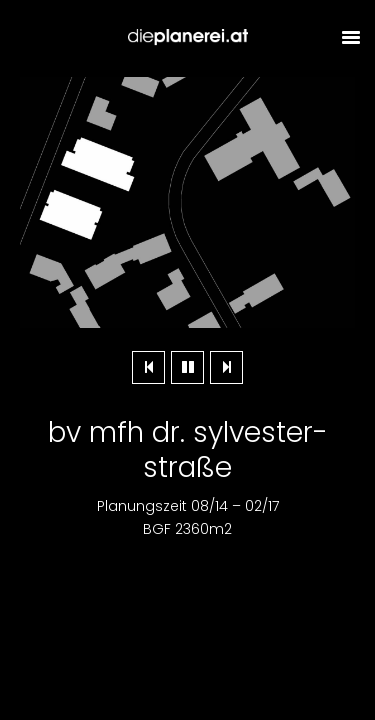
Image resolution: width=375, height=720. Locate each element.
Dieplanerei (188, 37)
